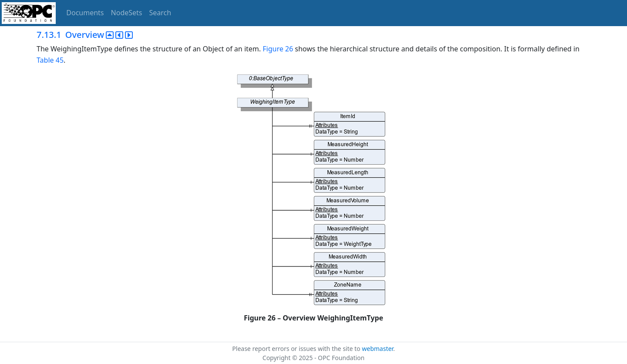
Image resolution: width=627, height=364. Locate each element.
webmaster (378, 349)
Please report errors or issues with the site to (297, 349)
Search (160, 13)
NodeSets (127, 13)
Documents (85, 13)
